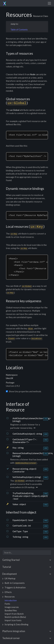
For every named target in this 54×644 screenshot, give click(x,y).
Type (25, 531)
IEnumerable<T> (21, 442)
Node (33, 74)
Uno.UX (10, 378)
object (23, 504)
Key (15, 448)
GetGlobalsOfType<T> (24, 439)
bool (16, 499)
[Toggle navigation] (49, 3)
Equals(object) (20, 520)
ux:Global (15, 110)
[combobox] (27, 553)
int (30, 526)
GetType (17, 531)
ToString (17, 537)
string (39, 434)
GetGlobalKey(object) (24, 434)
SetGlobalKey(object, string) (27, 477)
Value (15, 504)
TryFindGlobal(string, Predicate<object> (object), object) (30, 494)
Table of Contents (19, 30)
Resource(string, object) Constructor (24, 470)
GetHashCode (20, 526)
